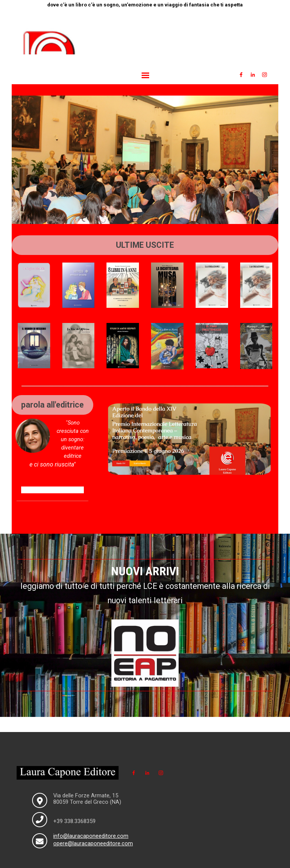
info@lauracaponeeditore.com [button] (91, 836)
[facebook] (241, 74)
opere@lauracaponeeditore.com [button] (93, 843)
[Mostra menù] (145, 75)
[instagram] (264, 74)
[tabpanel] (145, 5)
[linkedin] (253, 74)
